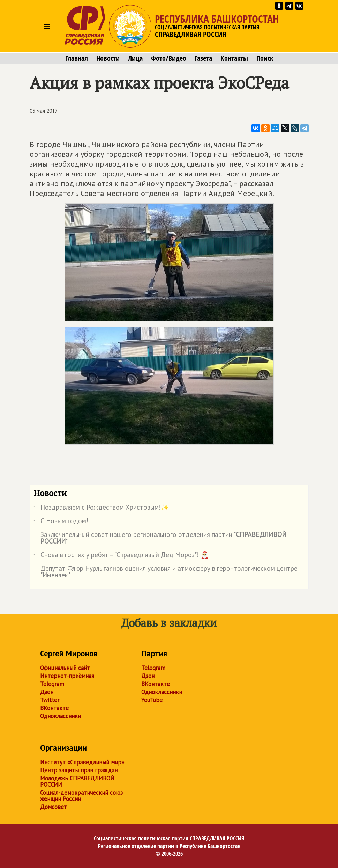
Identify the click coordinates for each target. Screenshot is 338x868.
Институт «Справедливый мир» (82, 762)
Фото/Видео (169, 58)
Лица (135, 58)
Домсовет (54, 807)
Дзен (47, 692)
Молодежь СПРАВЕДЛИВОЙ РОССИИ (77, 781)
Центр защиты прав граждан (79, 770)
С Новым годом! (61, 522)
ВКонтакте (54, 708)
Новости (108, 58)
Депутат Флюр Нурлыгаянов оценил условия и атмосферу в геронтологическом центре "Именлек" (166, 572)
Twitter (50, 700)
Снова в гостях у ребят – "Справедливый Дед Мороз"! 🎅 (121, 556)
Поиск (265, 58)
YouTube (152, 700)
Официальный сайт (65, 668)
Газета (203, 58)
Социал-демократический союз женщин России (81, 796)
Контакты (234, 58)
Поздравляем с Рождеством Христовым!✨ (101, 509)
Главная (77, 58)
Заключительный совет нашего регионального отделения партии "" (160, 538)
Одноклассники (61, 716)
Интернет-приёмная (67, 676)
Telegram (52, 684)
